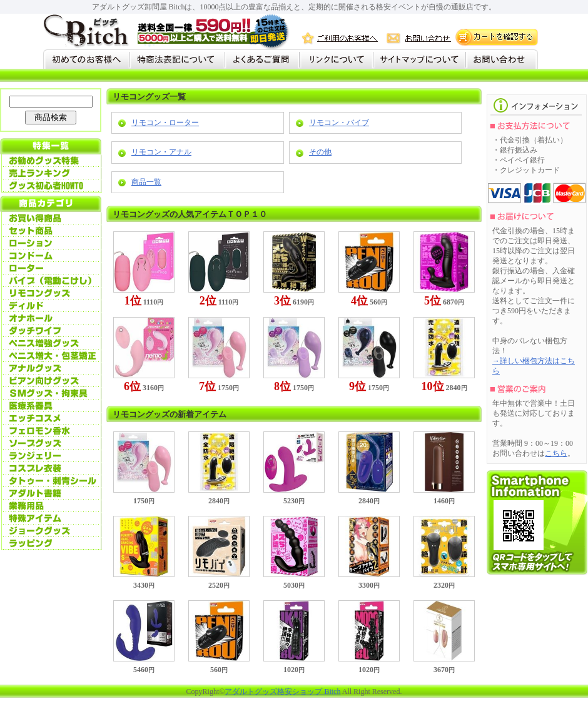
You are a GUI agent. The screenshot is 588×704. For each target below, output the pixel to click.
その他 (320, 152)
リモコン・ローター (165, 123)
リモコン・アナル (161, 152)
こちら (556, 453)
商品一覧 (146, 182)
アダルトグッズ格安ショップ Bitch (282, 691)
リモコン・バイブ (339, 123)
